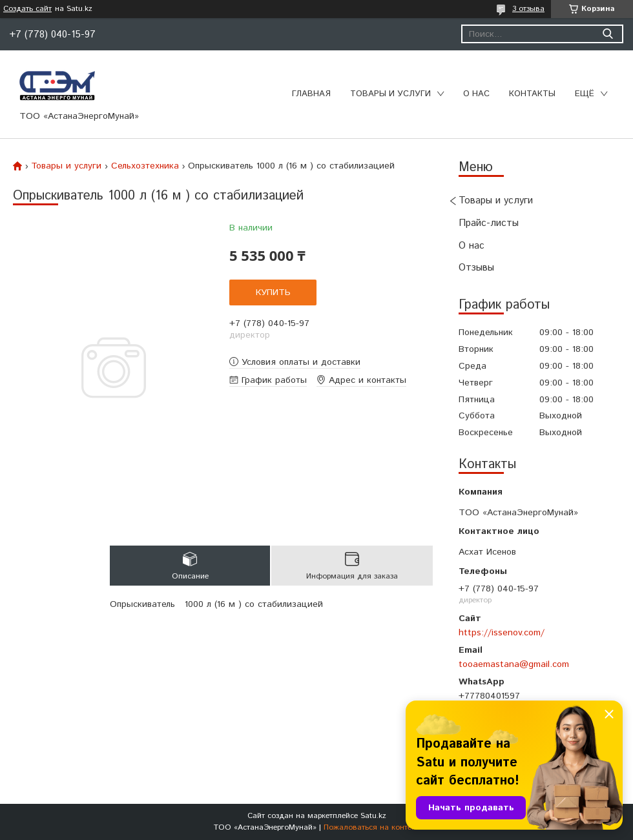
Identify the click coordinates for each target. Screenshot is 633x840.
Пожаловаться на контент (371, 827)
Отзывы (476, 268)
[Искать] (607, 34)
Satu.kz (373, 816)
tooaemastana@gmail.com (514, 664)
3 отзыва (528, 9)
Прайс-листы (489, 223)
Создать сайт (27, 9)
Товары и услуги (390, 94)
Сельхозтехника (145, 166)
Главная (311, 94)
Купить (273, 292)
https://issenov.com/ (502, 633)
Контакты (532, 94)
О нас (476, 94)
